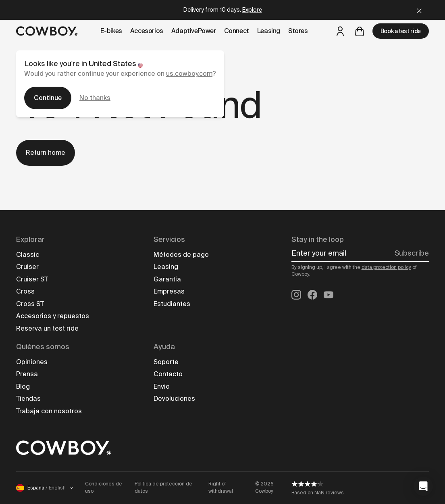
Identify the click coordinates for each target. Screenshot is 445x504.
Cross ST (30, 304)
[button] (423, 486)
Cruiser (27, 267)
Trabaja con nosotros (49, 411)
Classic (28, 255)
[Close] (419, 10)
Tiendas (28, 399)
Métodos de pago (181, 255)
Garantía (167, 279)
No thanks (95, 98)
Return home (46, 153)
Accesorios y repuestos (53, 316)
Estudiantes (172, 304)
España (45, 488)
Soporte (166, 362)
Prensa (27, 374)
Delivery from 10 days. (223, 10)
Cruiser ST (32, 279)
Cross (25, 291)
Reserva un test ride (47, 328)
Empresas (169, 291)
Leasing (166, 267)
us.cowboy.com (189, 74)
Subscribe (412, 253)
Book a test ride (401, 31)
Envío (162, 386)
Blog (23, 386)
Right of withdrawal (221, 487)
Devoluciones (174, 399)
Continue (48, 98)
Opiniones (32, 362)
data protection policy (386, 267)
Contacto (168, 374)
